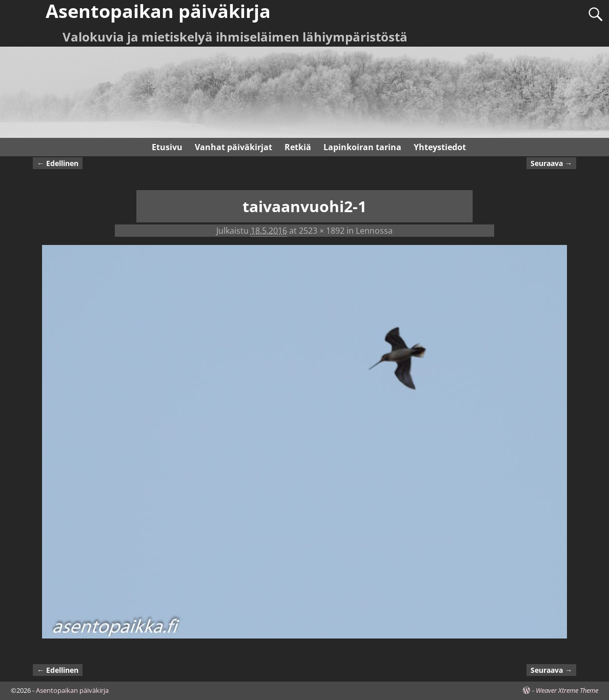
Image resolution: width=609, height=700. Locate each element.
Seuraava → (551, 163)
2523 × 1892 (322, 231)
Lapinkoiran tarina (362, 147)
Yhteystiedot (440, 147)
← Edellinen (58, 163)
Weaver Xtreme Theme (567, 690)
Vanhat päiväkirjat (234, 147)
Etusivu (167, 147)
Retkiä (298, 147)
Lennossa (374, 231)
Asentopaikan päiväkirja (72, 690)
